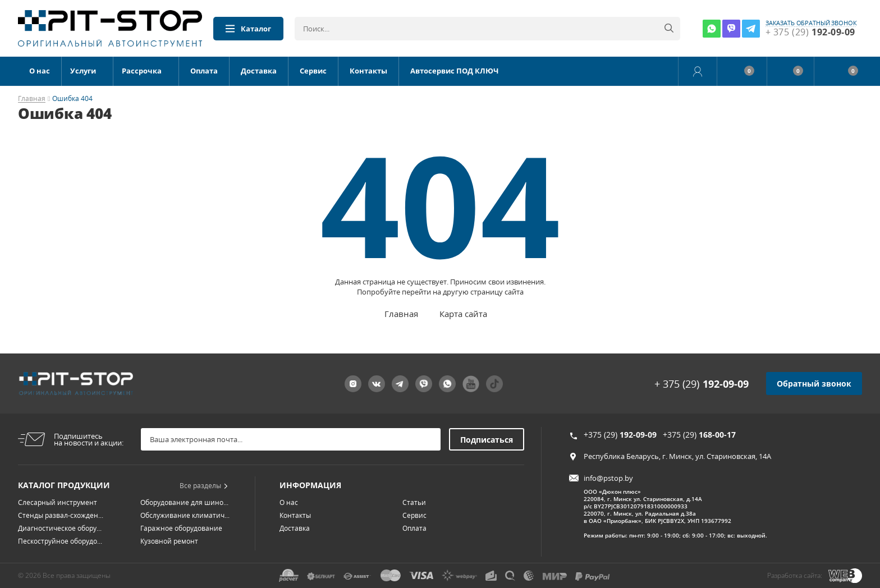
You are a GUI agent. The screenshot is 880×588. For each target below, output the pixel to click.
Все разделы (204, 486)
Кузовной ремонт (169, 541)
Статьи (414, 502)
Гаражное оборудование (181, 528)
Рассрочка (142, 71)
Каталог (248, 29)
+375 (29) (620, 435)
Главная (32, 99)
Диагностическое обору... (60, 528)
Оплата (204, 71)
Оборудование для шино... (184, 502)
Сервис (313, 71)
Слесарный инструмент (58, 502)
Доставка (259, 71)
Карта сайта (463, 314)
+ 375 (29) (702, 384)
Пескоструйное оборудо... (60, 541)
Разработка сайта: (795, 575)
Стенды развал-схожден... (61, 515)
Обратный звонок (814, 383)
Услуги (83, 71)
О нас (40, 71)
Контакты (368, 71)
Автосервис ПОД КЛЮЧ (454, 71)
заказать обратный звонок (811, 23)
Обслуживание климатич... (185, 515)
